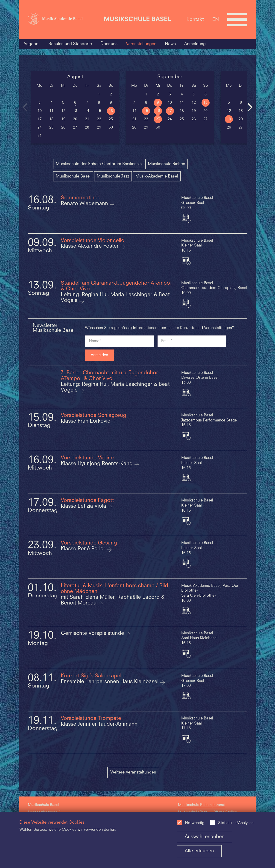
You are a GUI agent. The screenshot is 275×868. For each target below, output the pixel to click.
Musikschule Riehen (167, 164)
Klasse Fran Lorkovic (86, 421)
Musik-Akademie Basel (157, 176)
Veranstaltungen (141, 44)
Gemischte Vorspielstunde (93, 634)
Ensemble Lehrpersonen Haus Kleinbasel (110, 682)
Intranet (219, 805)
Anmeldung (195, 44)
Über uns (109, 44)
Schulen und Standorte (70, 44)
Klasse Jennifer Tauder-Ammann (100, 724)
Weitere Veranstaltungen (133, 772)
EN (216, 19)
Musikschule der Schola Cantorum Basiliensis (99, 164)
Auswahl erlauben (205, 837)
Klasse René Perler (84, 549)
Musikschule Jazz (113, 176)
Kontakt (195, 19)
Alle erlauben (199, 851)
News (170, 44)
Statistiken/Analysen (236, 823)
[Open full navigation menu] (237, 20)
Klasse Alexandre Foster (90, 246)
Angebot (32, 44)
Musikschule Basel (73, 176)
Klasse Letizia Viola (84, 506)
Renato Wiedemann (85, 204)
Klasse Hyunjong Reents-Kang (97, 464)
